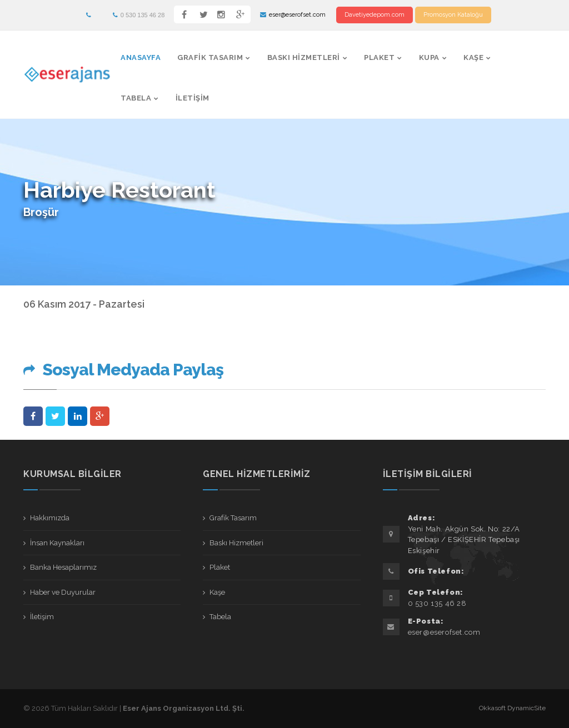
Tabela (136, 98)
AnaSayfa (141, 57)
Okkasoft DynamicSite (512, 708)
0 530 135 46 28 (139, 15)
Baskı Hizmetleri (304, 57)
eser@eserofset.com (293, 15)
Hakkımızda (50, 518)
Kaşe (473, 57)
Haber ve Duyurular (63, 592)
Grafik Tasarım (210, 57)
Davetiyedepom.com (375, 15)
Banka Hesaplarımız (63, 567)
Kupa (429, 57)
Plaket (379, 57)
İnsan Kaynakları (57, 543)
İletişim (193, 98)
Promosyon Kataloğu (453, 15)
